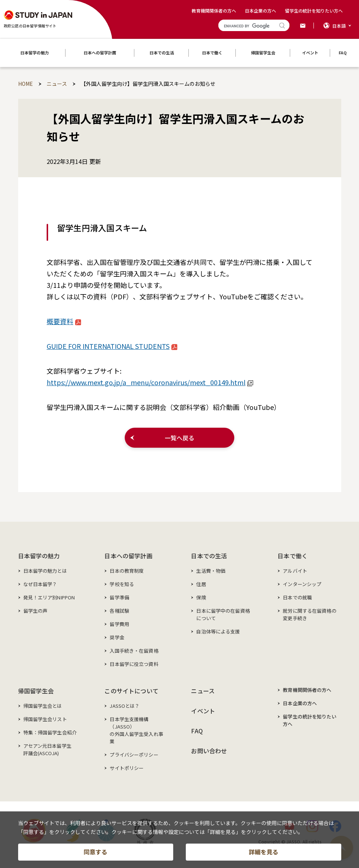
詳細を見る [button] (264, 858)
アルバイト (295, 571)
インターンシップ (302, 584)
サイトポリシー (127, 768)
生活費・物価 (211, 571)
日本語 (339, 26)
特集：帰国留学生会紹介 (50, 732)
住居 (201, 584)
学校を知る (122, 584)
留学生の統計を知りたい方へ (314, 11)
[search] (247, 26)
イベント (203, 711)
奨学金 (117, 637)
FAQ (197, 731)
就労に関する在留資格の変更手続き (309, 614)
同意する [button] (95, 858)
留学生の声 (36, 611)
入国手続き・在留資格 (134, 651)
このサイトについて (131, 691)
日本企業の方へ (261, 11)
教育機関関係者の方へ (214, 11)
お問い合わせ (209, 751)
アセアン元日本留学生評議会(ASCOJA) (47, 749)
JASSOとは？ (125, 706)
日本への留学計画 (128, 556)
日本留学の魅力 (39, 556)
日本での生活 (209, 556)
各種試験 (119, 611)
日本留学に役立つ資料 (134, 664)
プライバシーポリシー (134, 755)
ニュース (203, 691)
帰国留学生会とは (43, 706)
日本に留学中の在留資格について (223, 614)
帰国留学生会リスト (45, 719)
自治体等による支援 (218, 631)
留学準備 (119, 597)
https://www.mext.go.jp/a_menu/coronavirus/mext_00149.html (150, 382)
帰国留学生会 (36, 691)
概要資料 (64, 321)
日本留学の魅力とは (45, 571)
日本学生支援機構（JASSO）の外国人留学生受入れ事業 (136, 730)
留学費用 (119, 624)
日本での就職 (297, 597)
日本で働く (293, 556)
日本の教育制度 (127, 571)
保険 (201, 597)
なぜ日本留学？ (40, 584)
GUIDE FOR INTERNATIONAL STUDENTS (112, 346)
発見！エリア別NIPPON (49, 597)
